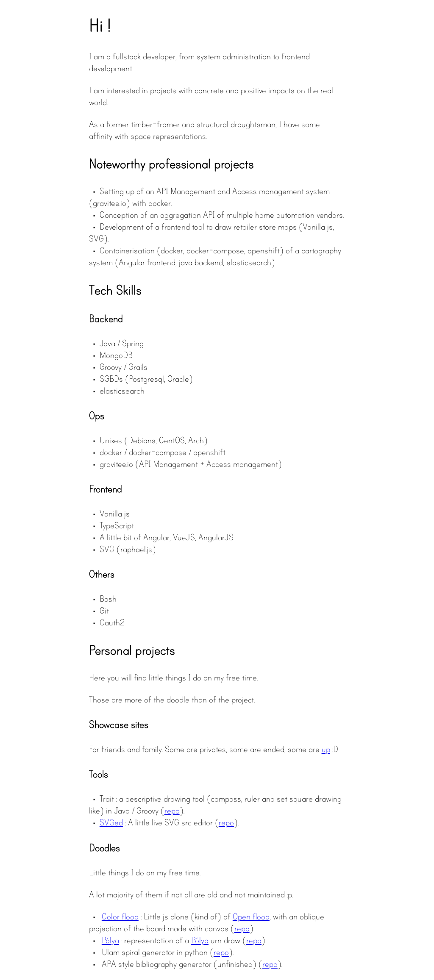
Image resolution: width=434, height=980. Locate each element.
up (326, 749)
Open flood (251, 916)
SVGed (111, 822)
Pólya (110, 940)
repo (172, 811)
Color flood (120, 916)
